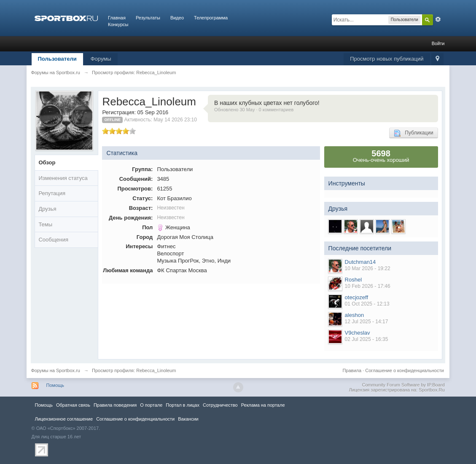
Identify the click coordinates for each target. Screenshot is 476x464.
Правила (352, 370)
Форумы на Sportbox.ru (55, 370)
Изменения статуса (63, 178)
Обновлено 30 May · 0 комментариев (254, 110)
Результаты (148, 18)
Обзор (47, 162)
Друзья (47, 209)
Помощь (55, 385)
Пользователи (57, 59)
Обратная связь (73, 405)
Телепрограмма (211, 18)
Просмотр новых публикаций (387, 59)
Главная (117, 18)
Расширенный (438, 19)
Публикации (413, 133)
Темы (45, 224)
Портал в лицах (183, 405)
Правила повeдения (115, 405)
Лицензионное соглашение (64, 419)
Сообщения (53, 240)
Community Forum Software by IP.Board (403, 385)
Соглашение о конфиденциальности (404, 370)
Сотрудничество (220, 405)
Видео (177, 18)
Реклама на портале (263, 405)
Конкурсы (118, 24)
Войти (438, 43)
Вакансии (188, 419)
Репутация (52, 193)
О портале (151, 405)
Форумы (101, 59)
